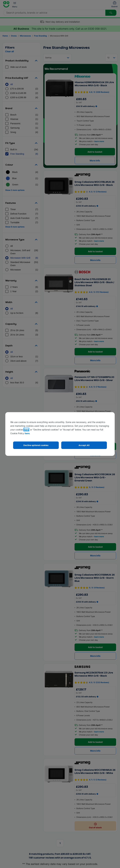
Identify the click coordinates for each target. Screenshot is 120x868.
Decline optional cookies (36, 445)
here (26, 430)
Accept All (84, 445)
